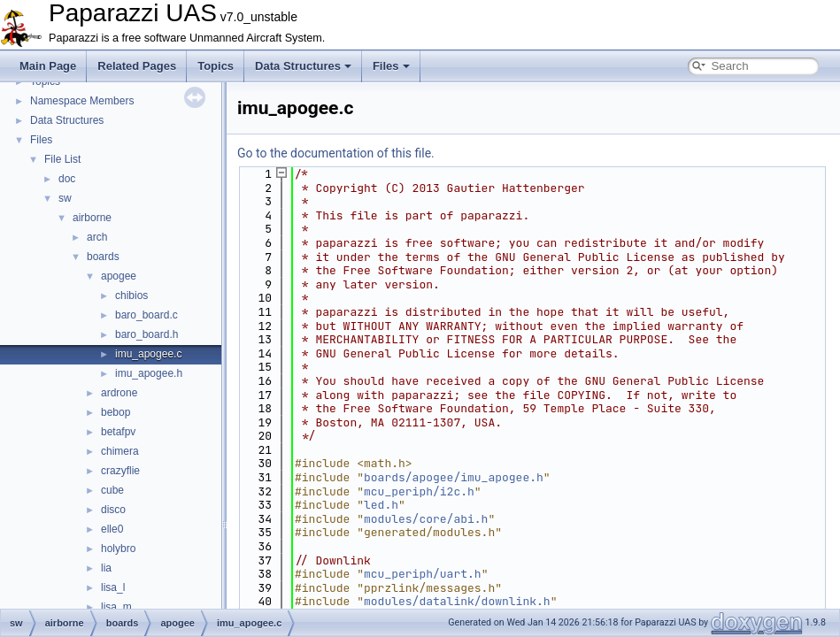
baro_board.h (146, 334)
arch (97, 237)
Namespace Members (82, 101)
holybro (118, 549)
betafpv (118, 432)
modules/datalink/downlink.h (457, 601)
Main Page (48, 66)
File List (62, 159)
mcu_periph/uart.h (423, 574)
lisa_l (113, 587)
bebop (116, 412)
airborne (92, 218)
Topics (216, 66)
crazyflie (120, 471)
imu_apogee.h (149, 373)
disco (113, 510)
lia (106, 568)
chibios (131, 295)
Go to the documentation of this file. (336, 153)
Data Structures (303, 66)
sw (65, 198)
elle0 (112, 529)
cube (112, 490)
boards (103, 257)
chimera (120, 451)
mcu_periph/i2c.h (419, 491)
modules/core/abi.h (426, 519)
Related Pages (137, 66)
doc (67, 179)
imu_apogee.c (148, 354)
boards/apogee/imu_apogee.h (454, 477)
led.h (381, 505)
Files (391, 66)
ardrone (119, 393)
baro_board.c (146, 315)
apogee (119, 276)
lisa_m (116, 607)
